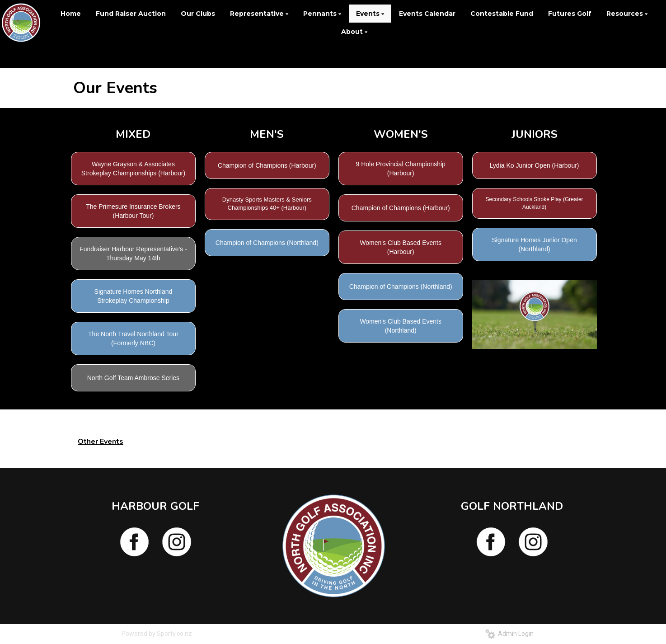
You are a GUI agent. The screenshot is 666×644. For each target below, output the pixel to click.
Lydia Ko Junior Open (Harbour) (535, 165)
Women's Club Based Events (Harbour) (401, 247)
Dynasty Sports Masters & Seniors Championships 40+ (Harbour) (267, 204)
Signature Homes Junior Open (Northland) (534, 244)
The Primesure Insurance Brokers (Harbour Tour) (133, 211)
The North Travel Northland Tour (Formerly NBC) (133, 338)
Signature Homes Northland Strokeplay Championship (134, 296)
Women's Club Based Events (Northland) (401, 326)
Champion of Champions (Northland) (267, 243)
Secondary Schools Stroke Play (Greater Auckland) (535, 203)
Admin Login (509, 634)
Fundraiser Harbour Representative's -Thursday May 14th (133, 254)
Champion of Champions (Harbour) (267, 165)
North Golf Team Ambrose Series (133, 378)
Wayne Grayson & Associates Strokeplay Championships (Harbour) (133, 169)
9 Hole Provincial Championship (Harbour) (400, 169)
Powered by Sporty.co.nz (157, 634)
